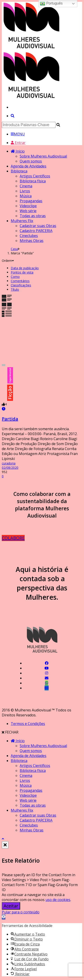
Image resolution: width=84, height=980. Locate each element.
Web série (28, 211)
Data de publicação (25, 268)
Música (26, 196)
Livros (25, 191)
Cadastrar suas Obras (38, 226)
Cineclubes (29, 236)
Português (51, 4)
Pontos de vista (22, 272)
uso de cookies (58, 900)
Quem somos (31, 161)
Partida (10, 419)
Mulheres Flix (22, 221)
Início (18, 151)
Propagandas (31, 201)
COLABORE (13, 538)
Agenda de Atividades (29, 166)
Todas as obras (33, 216)
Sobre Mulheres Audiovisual (43, 156)
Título (15, 289)
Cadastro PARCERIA (36, 231)
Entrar (18, 143)
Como (15, 277)
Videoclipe (28, 206)
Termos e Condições (28, 724)
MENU (18, 134)
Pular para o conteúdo (21, 912)
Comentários (20, 281)
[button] (4, 917)
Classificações (21, 285)
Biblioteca (19, 171)
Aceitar (11, 906)
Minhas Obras (32, 241)
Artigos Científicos (35, 176)
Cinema (26, 186)
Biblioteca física (33, 181)
